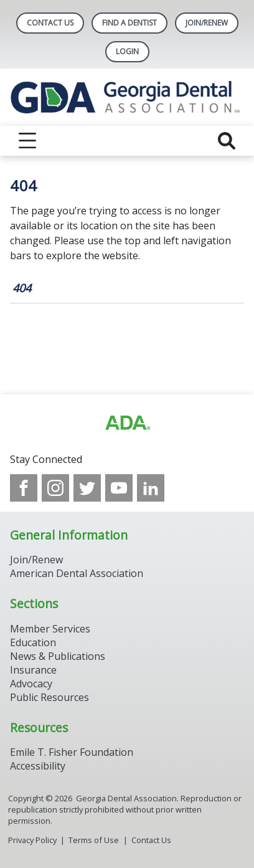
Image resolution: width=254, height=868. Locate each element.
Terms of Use (94, 840)
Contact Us (50, 23)
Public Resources (49, 697)
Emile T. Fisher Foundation (72, 752)
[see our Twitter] (87, 488)
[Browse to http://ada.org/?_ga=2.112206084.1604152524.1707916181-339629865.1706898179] (127, 423)
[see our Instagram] (55, 488)
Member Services (50, 629)
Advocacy (31, 684)
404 (22, 288)
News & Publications (58, 656)
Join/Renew (207, 23)
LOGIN (127, 51)
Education (33, 642)
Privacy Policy (32, 840)
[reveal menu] (27, 141)
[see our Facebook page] (24, 488)
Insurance (33, 670)
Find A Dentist (129, 23)
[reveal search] (227, 141)
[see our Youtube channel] (119, 488)
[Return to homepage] (127, 97)
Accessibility (38, 766)
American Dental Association (77, 573)
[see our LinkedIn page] (151, 488)
